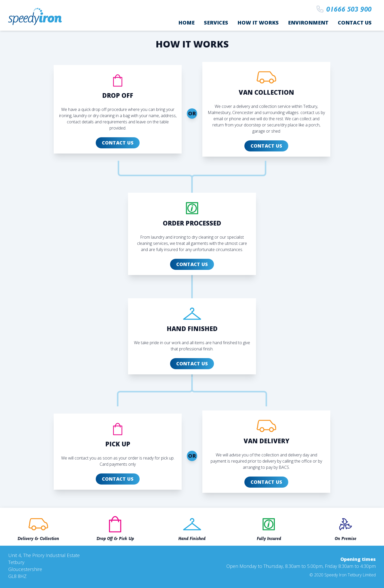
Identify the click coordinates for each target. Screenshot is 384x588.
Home (186, 23)
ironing (180, 237)
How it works (258, 23)
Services (216, 23)
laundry (158, 237)
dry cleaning (203, 237)
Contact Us (355, 23)
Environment (308, 23)
